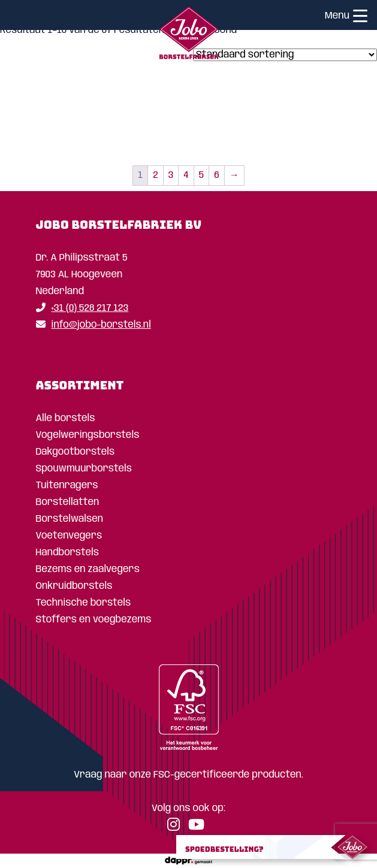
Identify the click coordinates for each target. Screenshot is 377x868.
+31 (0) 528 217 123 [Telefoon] (82, 308)
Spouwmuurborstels (84, 469)
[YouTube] (199, 827)
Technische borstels (84, 603)
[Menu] (360, 18)
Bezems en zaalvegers (88, 569)
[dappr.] (188, 861)
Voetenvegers (69, 536)
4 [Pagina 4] (186, 175)
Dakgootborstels (76, 452)
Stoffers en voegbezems (94, 620)
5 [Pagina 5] (201, 175)
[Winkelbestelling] (285, 55)
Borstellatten (68, 502)
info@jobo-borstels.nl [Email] (94, 325)
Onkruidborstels (74, 586)
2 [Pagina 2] (155, 175)
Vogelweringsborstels (88, 435)
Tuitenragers (67, 486)
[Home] (189, 35)
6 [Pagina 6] (216, 175)
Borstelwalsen (70, 519)
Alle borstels (66, 418)
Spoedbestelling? (224, 849)
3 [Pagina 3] (171, 175)
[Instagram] (177, 827)
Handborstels (68, 553)
